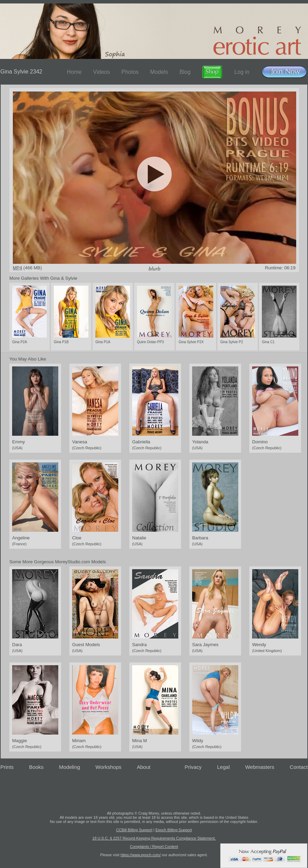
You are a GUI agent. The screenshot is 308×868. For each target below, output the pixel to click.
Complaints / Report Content (154, 847)
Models (159, 72)
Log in (242, 72)
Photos (130, 72)
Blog (185, 72)
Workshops (108, 767)
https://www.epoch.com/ (140, 855)
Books (36, 767)
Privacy (193, 767)
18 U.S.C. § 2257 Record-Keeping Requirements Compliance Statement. (154, 838)
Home (74, 72)
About (144, 767)
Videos (101, 72)
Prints (7, 767)
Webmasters (260, 767)
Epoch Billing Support (174, 830)
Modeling (70, 767)
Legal (224, 767)
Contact (299, 767)
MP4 (18, 268)
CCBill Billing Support (134, 830)
